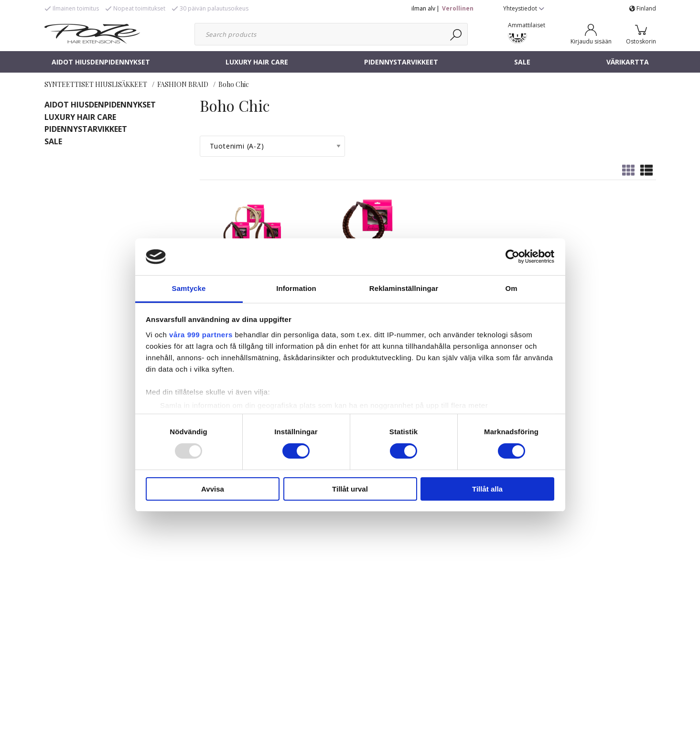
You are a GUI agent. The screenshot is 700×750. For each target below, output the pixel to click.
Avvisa (213, 489)
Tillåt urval (350, 489)
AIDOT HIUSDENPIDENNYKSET (101, 62)
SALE (522, 62)
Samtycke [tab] (189, 288)
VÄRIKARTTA (628, 62)
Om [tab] (511, 288)
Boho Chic (234, 84)
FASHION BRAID (183, 84)
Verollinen (458, 8)
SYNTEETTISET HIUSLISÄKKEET (96, 84)
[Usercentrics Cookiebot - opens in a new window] (512, 257)
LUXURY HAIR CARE (257, 62)
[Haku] (457, 34)
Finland (643, 8)
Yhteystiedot (524, 8)
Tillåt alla (487, 489)
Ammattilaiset (527, 25)
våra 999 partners (201, 335)
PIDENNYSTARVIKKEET (401, 62)
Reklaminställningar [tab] (404, 288)
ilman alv (423, 8)
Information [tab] (296, 288)
